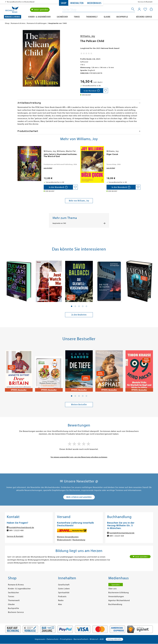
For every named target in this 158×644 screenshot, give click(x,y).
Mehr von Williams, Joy (79, 201)
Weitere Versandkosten (68, 537)
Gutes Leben (64, 589)
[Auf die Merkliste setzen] (106, 91)
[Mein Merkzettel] (145, 9)
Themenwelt (92, 17)
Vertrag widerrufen (114, 639)
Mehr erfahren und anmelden (79, 497)
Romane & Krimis (13, 17)
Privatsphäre (66, 639)
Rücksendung (79, 540)
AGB (102, 639)
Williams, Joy (88, 36)
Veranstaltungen (116, 597)
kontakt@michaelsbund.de (22, 527)
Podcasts (62, 597)
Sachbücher (62, 17)
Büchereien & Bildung (119, 593)
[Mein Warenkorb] (151, 9)
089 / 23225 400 (16, 530)
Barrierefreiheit (81, 639)
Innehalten (77, 3)
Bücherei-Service (144, 17)
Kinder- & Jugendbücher (39, 17)
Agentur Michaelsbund (119, 600)
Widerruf (94, 639)
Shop (64, 3)
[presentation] (18, 156)
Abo (60, 604)
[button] (72, 306)
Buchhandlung (115, 604)
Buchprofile (122, 17)
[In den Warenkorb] (92, 91)
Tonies (77, 17)
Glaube (107, 17)
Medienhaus (94, 3)
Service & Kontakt (145, 2)
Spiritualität (64, 593)
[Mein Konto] (139, 9)
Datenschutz (53, 639)
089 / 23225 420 (117, 536)
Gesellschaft (64, 585)
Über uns (113, 589)
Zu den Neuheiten (79, 315)
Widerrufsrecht (64, 540)
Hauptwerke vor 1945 (59, 223)
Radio (61, 600)
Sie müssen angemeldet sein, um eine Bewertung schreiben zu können (79, 457)
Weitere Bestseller (79, 404)
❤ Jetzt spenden (40, 10)
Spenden (116, 585)
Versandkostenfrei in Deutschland (21, 2)
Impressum (40, 639)
